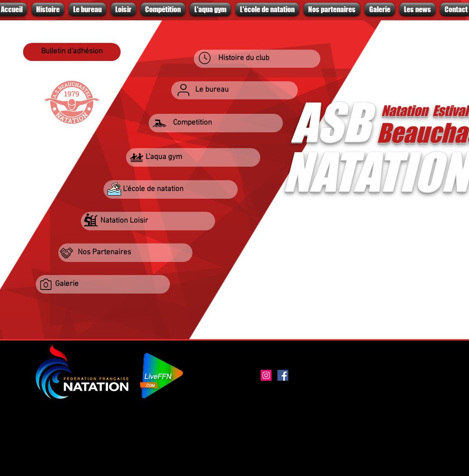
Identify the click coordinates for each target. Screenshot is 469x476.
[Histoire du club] (257, 59)
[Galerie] (103, 284)
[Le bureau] (234, 90)
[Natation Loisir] (148, 221)
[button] (216, 123)
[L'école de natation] (171, 189)
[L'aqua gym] (193, 157)
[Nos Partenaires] (125, 253)
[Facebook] (283, 375)
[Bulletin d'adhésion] (72, 52)
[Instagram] (266, 375)
